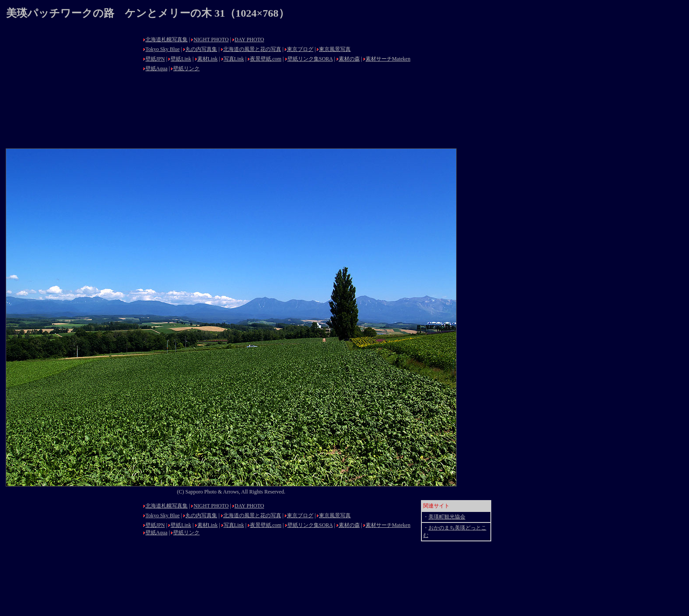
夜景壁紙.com (266, 59)
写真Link (234, 59)
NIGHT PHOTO (211, 40)
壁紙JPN (155, 59)
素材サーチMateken (388, 59)
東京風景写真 (335, 49)
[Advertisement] (72, 89)
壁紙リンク (186, 68)
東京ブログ (300, 49)
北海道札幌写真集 (167, 40)
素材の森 (349, 59)
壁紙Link (181, 59)
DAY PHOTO (249, 40)
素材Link (208, 59)
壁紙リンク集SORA (310, 59)
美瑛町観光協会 (447, 517)
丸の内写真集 (201, 49)
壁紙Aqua (156, 68)
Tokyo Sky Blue (163, 49)
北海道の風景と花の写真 (252, 49)
